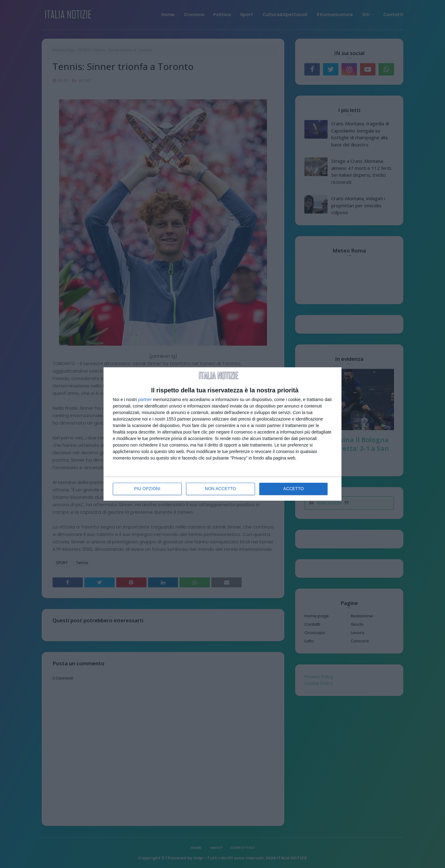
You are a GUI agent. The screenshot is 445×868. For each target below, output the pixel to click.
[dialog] (222, 434)
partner (145, 399)
